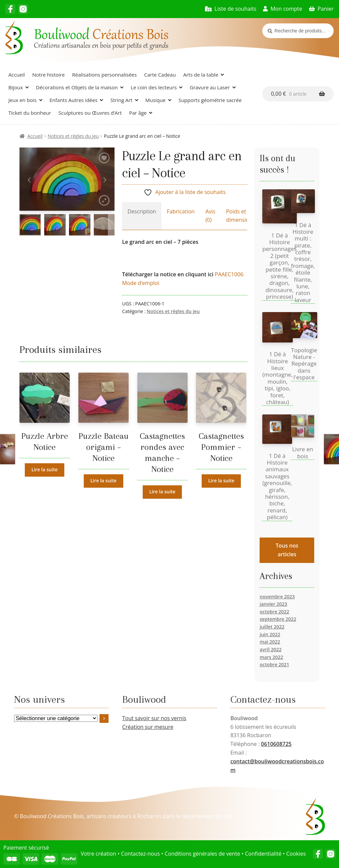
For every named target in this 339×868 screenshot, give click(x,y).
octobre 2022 (274, 612)
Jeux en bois (22, 100)
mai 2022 (270, 642)
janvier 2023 (273, 604)
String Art (121, 100)
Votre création (98, 854)
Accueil (17, 75)
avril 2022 (270, 649)
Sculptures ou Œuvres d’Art (90, 113)
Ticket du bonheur (30, 113)
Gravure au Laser (210, 87)
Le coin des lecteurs (154, 87)
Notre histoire (48, 75)
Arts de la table (201, 75)
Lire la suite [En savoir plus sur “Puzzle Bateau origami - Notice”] (104, 480)
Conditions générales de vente (202, 854)
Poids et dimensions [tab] (241, 216)
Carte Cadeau (160, 75)
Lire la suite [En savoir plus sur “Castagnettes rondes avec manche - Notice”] (162, 492)
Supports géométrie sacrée (210, 100)
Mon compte (286, 9)
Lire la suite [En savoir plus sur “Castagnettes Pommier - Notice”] (221, 480)
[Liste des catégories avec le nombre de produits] (56, 718)
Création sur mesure (148, 727)
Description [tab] (142, 211)
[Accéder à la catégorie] (104, 718)
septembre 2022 (278, 619)
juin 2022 (270, 634)
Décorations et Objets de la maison (77, 87)
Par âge (138, 113)
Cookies (296, 854)
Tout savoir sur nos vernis (154, 718)
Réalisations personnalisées (104, 75)
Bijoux (16, 87)
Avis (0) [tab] (210, 216)
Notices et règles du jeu (73, 136)
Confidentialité (263, 854)
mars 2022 (271, 657)
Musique (155, 100)
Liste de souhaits (235, 9)
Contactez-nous (140, 854)
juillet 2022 (272, 627)
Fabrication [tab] (181, 211)
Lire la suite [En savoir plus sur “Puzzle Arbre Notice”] (45, 469)
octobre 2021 (274, 664)
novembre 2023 (277, 597)
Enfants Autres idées (74, 100)
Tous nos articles (287, 550)
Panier (326, 9)
